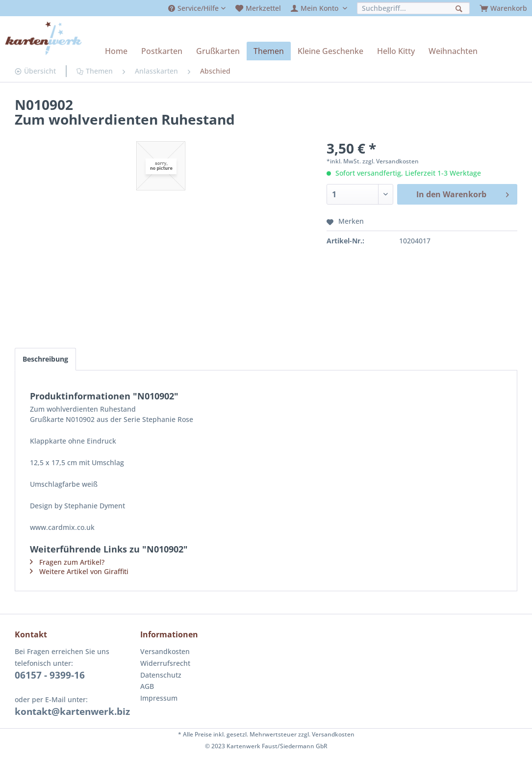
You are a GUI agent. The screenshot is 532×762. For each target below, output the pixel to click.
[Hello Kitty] (396, 51)
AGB (147, 686)
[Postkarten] (162, 51)
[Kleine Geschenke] (330, 51)
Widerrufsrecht (165, 663)
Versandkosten (165, 651)
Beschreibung (45, 359)
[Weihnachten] (453, 51)
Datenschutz (161, 675)
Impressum (159, 698)
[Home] (116, 51)
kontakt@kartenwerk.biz (72, 711)
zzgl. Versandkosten (391, 161)
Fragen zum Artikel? (72, 562)
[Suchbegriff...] (413, 8)
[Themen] (269, 51)
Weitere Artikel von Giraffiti (84, 571)
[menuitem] (197, 8)
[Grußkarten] (218, 51)
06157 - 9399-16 (50, 675)
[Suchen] (460, 8)
